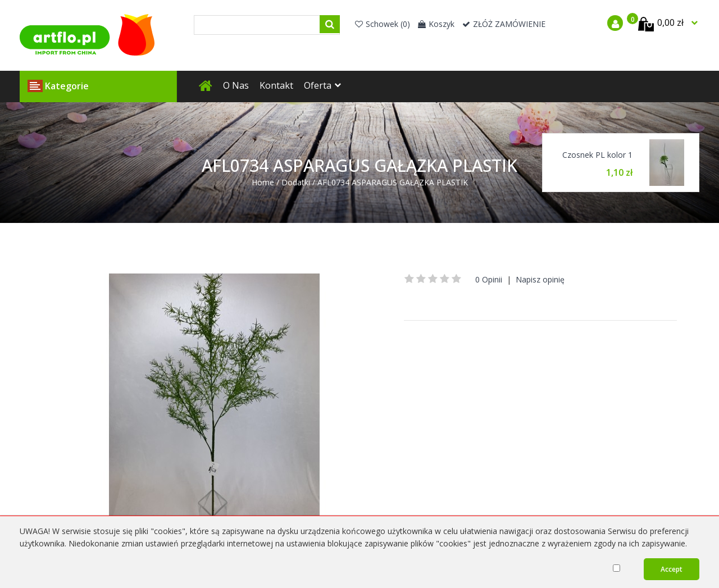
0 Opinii (489, 279)
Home (263, 182)
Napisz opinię (540, 279)
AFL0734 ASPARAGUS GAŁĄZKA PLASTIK (393, 182)
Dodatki (296, 182)
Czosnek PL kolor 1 (597, 155)
